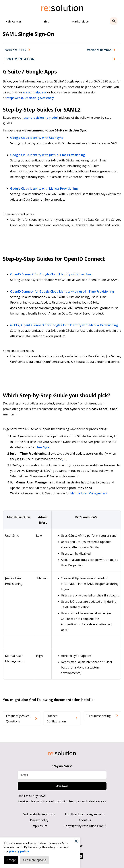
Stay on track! (62, 766)
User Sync (43, 447)
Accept (11, 860)
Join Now (62, 786)
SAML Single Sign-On (29, 34)
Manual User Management (89, 493)
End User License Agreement (85, 814)
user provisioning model (41, 118)
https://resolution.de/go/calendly (30, 98)
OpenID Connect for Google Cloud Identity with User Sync (51, 274)
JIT (64, 459)
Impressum (39, 826)
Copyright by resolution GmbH (85, 826)
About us (85, 820)
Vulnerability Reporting (39, 814)
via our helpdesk (35, 92)
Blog (46, 21)
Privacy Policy (39, 820)
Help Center (13, 21)
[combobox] (18, 50)
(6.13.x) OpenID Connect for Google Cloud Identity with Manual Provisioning (64, 325)
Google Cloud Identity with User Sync (37, 138)
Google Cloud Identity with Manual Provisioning (44, 189)
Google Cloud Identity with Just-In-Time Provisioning (48, 155)
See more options (35, 860)
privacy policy (19, 851)
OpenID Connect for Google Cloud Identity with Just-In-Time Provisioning (62, 291)
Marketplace (80, 21)
